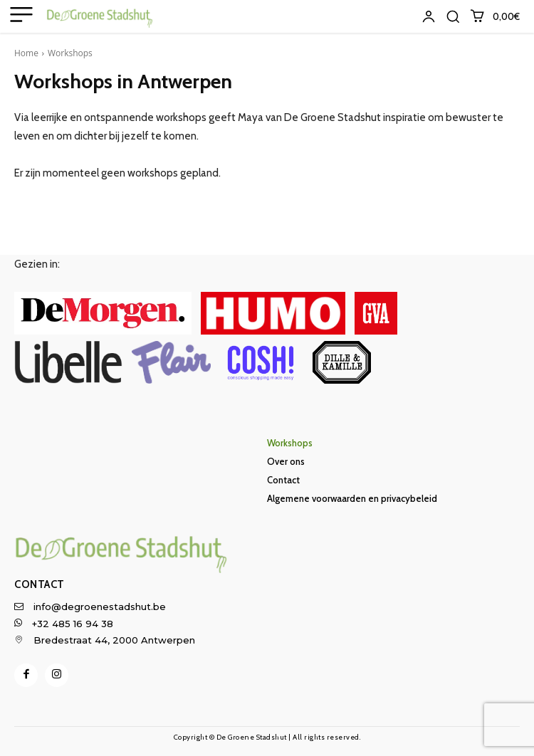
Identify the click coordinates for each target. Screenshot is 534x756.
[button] (453, 16)
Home (26, 53)
